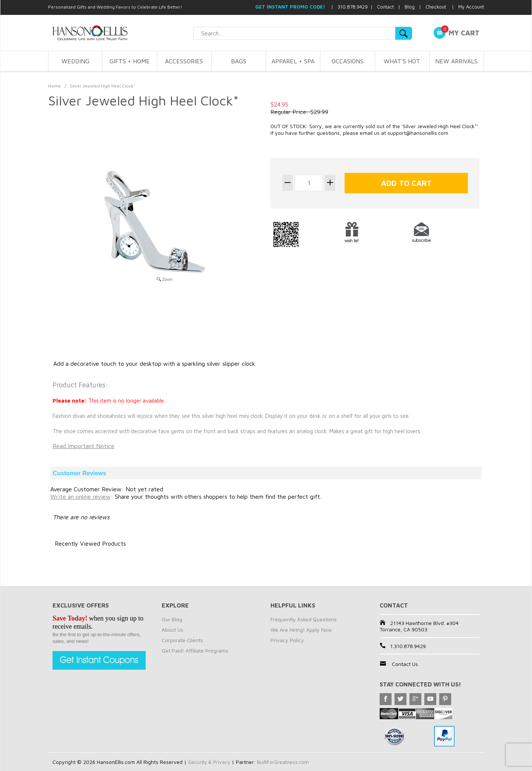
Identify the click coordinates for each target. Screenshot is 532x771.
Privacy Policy (287, 640)
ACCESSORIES (184, 61)
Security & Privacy (210, 762)
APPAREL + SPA (293, 61)
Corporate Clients (182, 640)
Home (54, 86)
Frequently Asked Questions (304, 619)
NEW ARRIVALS (456, 61)
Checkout (436, 7)
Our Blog (172, 619)
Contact (385, 7)
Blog (410, 7)
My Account (471, 7)
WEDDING (75, 61)
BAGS (239, 61)
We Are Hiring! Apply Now (301, 630)
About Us (172, 630)
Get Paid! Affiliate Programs (195, 651)
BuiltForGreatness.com (285, 762)
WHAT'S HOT (402, 61)
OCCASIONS (348, 61)
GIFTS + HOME (130, 61)
